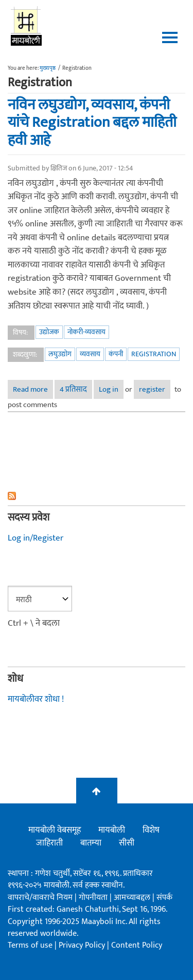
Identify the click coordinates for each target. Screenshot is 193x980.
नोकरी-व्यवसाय (86, 332)
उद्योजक (49, 332)
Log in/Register (36, 538)
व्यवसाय (90, 354)
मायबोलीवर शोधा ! (36, 699)
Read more (33, 391)
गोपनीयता (94, 898)
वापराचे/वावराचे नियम (40, 898)
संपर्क (164, 898)
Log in (109, 389)
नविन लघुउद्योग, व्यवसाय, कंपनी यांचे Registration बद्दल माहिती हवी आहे (92, 123)
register (152, 389)
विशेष (151, 830)
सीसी (127, 843)
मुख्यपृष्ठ (48, 68)
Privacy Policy (83, 945)
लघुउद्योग (60, 354)
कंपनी (116, 354)
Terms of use (30, 945)
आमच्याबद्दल (133, 898)
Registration (154, 354)
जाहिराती (49, 843)
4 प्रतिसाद (73, 389)
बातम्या (91, 843)
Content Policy (137, 945)
